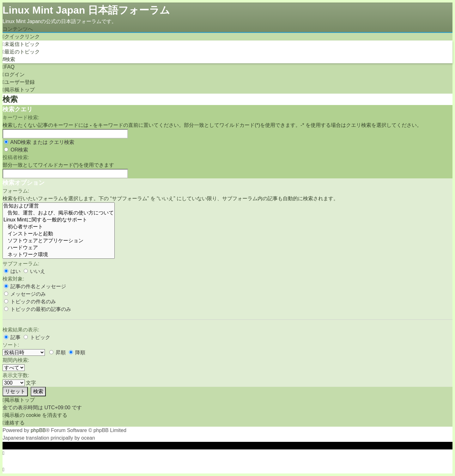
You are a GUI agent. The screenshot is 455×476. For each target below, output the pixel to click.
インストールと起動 (59, 234)
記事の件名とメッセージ (35, 286)
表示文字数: (16, 375)
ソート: (11, 345)
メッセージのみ (25, 294)
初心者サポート (59, 227)
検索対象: (13, 279)
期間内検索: (16, 360)
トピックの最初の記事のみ (38, 309)
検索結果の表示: (21, 330)
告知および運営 (59, 206)
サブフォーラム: (21, 264)
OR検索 (16, 150)
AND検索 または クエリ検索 (39, 142)
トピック (37, 337)
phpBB (38, 430)
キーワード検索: (21, 117)
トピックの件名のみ (30, 302)
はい (12, 271)
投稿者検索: (16, 157)
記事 (12, 337)
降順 (77, 352)
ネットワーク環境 (59, 255)
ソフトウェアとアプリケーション (59, 241)
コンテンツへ (18, 29)
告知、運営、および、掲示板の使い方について (59, 213)
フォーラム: (16, 191)
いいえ (34, 271)
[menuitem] (21, 44)
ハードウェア (59, 248)
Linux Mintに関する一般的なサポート (59, 220)
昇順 (58, 352)
